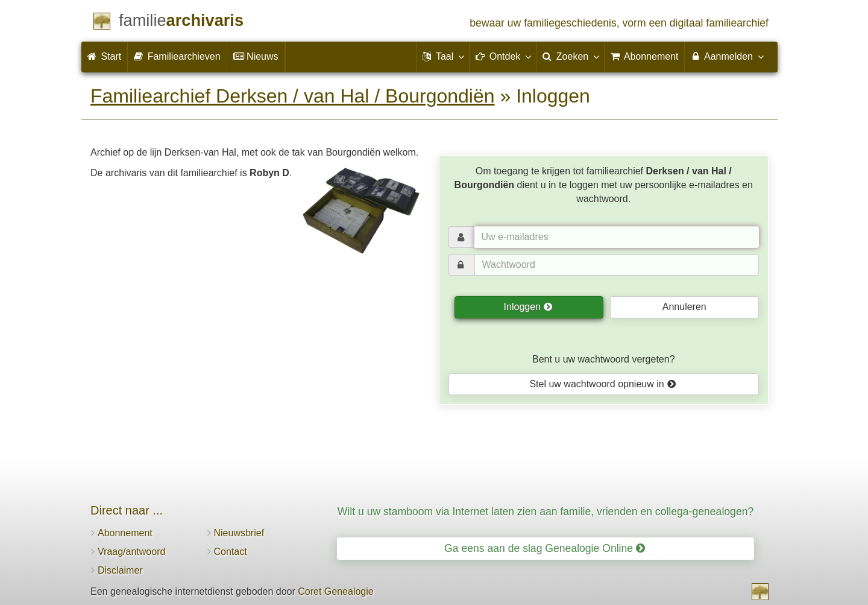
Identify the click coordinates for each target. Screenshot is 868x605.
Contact (231, 552)
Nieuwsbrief (239, 533)
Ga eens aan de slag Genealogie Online (545, 548)
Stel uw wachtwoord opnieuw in (602, 384)
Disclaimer (120, 570)
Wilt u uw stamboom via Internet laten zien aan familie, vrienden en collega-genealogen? (546, 512)
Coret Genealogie (335, 591)
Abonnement (125, 533)
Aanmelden (727, 56)
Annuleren (684, 307)
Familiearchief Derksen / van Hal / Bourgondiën (293, 96)
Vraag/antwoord (131, 552)
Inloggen (528, 307)
